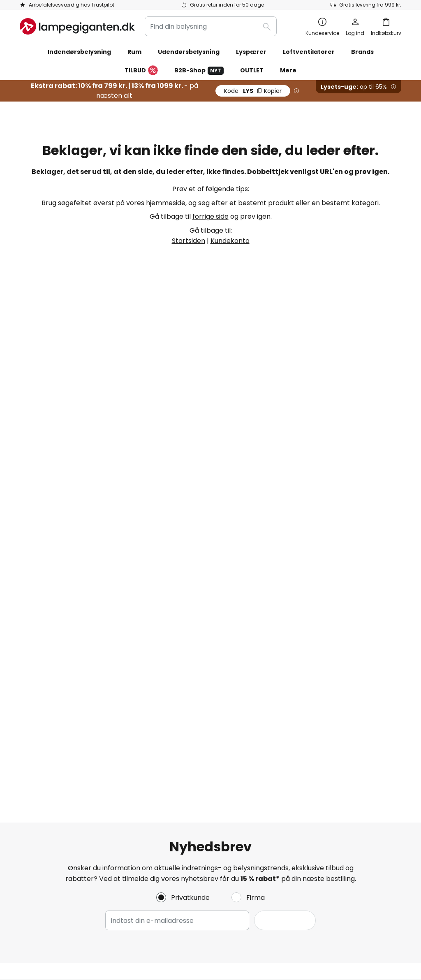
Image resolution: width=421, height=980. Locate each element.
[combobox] (211, 26)
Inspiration (167, 675)
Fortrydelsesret (305, 604)
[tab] (81, 615)
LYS (253, 91)
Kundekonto (230, 241)
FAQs (28, 575)
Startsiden (189, 241)
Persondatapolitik (61, 913)
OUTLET (252, 70)
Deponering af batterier (275, 913)
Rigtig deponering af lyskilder (345, 913)
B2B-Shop (199, 70)
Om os (160, 575)
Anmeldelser (170, 646)
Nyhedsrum (208, 675)
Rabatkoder (169, 660)
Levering (33, 632)
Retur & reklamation (52, 660)
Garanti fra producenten (60, 675)
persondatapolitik (294, 501)
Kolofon (292, 618)
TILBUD (141, 71)
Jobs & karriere (175, 632)
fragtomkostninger (269, 938)
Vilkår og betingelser (313, 589)
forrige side (210, 216)
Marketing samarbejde (186, 589)
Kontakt (33, 589)
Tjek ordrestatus (46, 604)
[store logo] (77, 26)
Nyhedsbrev (169, 604)
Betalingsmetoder (49, 618)
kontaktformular (148, 501)
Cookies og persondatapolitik (327, 575)
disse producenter (288, 436)
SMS (156, 618)
